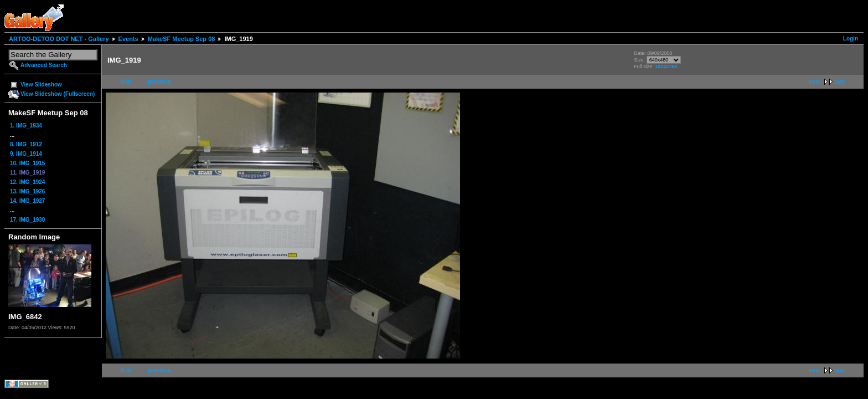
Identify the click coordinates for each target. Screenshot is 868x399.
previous (159, 82)
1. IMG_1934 (26, 126)
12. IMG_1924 (27, 182)
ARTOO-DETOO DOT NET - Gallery (59, 39)
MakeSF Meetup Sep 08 (182, 39)
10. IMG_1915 (27, 163)
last (840, 82)
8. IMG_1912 (26, 144)
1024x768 (666, 66)
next (815, 82)
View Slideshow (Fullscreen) (58, 94)
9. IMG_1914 (26, 154)
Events (128, 39)
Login (851, 39)
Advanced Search (44, 65)
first (126, 82)
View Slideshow (41, 85)
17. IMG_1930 (27, 220)
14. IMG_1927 (27, 201)
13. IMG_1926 (27, 191)
